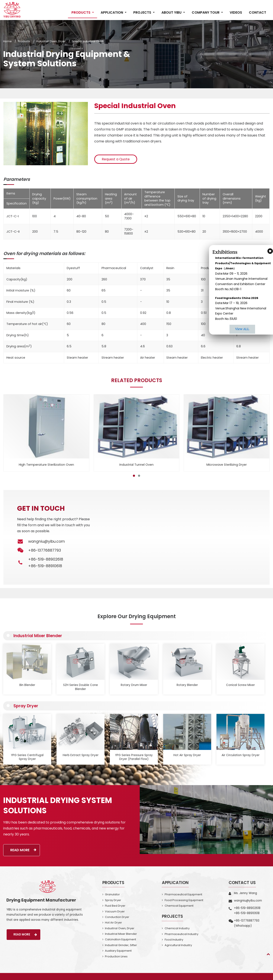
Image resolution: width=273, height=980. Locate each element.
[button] (134, 476)
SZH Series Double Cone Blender (81, 687)
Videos (236, 12)
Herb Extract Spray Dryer (81, 755)
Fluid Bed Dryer (115, 906)
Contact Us (242, 883)
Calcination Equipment (121, 939)
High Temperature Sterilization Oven (46, 465)
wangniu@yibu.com (46, 541)
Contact (258, 12)
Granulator (112, 894)
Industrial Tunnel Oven (136, 465)
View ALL (242, 329)
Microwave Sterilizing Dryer (227, 465)
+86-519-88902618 (46, 559)
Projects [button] (143, 12)
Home (7, 41)
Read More (23, 850)
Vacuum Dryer (115, 911)
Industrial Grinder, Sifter (121, 945)
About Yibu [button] (172, 12)
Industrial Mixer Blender (38, 636)
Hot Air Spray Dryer (187, 755)
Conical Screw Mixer (240, 685)
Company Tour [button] (206, 12)
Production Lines (116, 956)
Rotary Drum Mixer (134, 685)
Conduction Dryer (117, 917)
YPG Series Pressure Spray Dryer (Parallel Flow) (134, 757)
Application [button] (112, 12)
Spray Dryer (26, 706)
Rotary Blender (187, 685)
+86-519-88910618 (45, 566)
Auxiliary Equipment (118, 951)
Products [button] (81, 12)
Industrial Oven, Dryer (51, 41)
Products (24, 41)
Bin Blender (27, 685)
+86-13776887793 (247, 921)
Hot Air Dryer (113, 923)
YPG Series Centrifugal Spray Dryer (27, 757)
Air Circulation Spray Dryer (241, 755)
